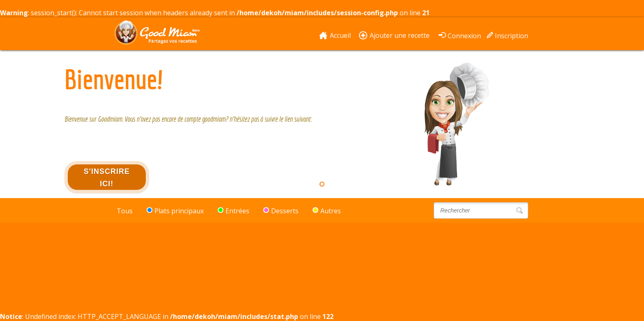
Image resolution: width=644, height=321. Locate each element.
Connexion (464, 35)
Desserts (281, 211)
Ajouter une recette (400, 35)
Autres (327, 211)
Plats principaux (175, 211)
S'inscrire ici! (107, 178)
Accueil (340, 35)
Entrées (233, 211)
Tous (125, 211)
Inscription (512, 35)
